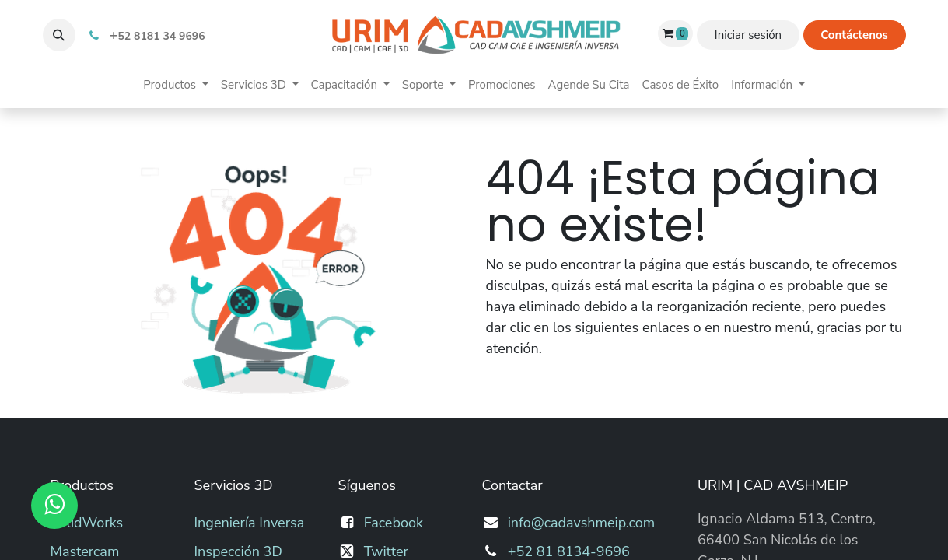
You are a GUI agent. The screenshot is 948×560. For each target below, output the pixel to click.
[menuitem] (175, 85)
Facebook (394, 523)
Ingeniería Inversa (250, 523)
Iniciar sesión (748, 35)
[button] (59, 35)
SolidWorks (87, 523)
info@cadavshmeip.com (581, 523)
